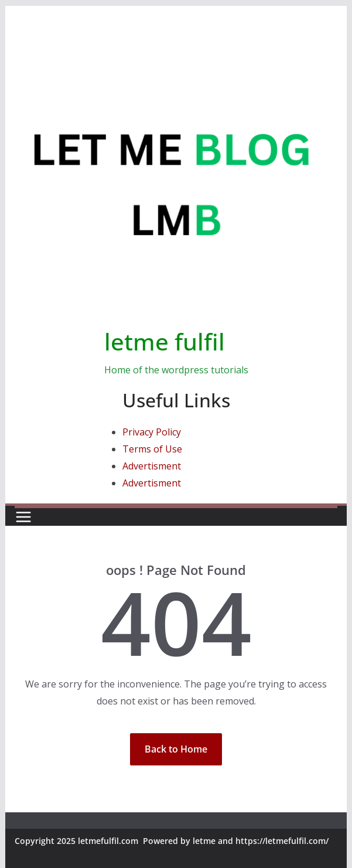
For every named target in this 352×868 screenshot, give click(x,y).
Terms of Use (152, 449)
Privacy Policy (152, 432)
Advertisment (152, 466)
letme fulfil (165, 341)
